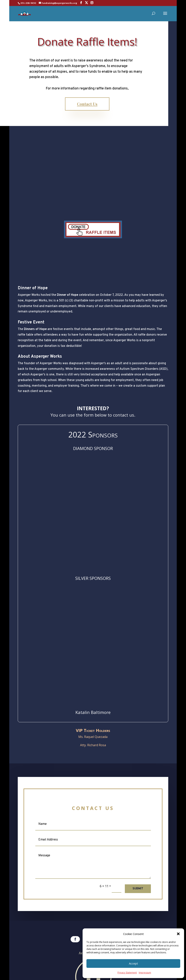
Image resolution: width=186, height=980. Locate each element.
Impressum (145, 973)
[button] (178, 934)
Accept (133, 963)
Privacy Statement (127, 973)
